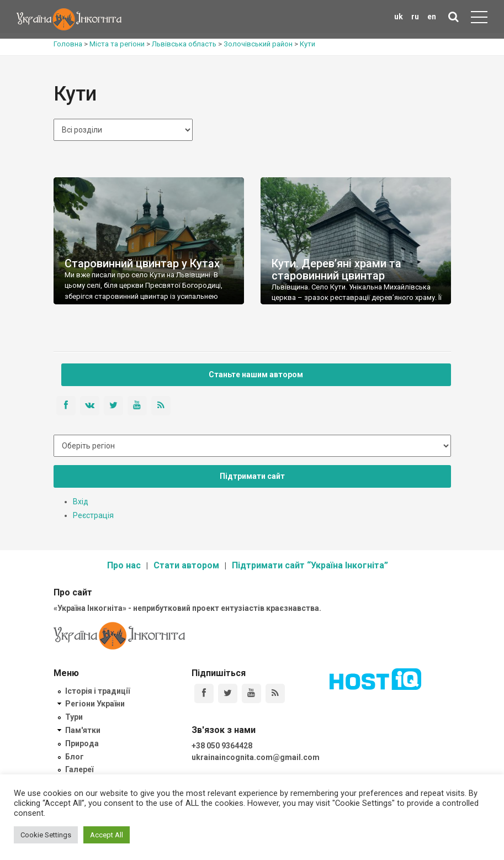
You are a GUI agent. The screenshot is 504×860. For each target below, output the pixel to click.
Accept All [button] (107, 835)
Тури (74, 717)
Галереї (79, 769)
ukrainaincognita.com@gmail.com (256, 757)
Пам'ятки (83, 730)
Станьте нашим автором (256, 374)
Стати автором (186, 565)
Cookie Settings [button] (46, 835)
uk (399, 17)
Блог (75, 757)
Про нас (124, 565)
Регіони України (95, 704)
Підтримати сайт (252, 476)
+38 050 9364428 (222, 746)
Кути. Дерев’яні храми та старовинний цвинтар (336, 270)
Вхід (81, 502)
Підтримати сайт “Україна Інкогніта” (310, 565)
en (432, 17)
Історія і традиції (97, 691)
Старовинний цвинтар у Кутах (142, 263)
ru (415, 17)
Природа (82, 743)
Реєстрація (93, 515)
